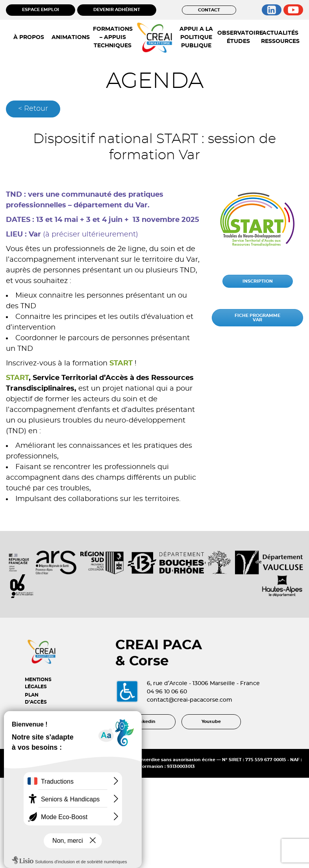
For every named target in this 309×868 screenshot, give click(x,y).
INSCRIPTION (258, 281)
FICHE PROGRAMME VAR (257, 318)
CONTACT (209, 10)
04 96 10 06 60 (167, 692)
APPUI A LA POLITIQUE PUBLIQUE (196, 37)
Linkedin (145, 722)
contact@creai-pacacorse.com (190, 700)
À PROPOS (29, 37)
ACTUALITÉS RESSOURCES (280, 37)
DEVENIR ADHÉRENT (117, 10)
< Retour (33, 109)
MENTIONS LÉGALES (38, 683)
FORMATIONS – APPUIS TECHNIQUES (113, 37)
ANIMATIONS (71, 37)
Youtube (211, 722)
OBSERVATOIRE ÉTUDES (238, 37)
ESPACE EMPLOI (41, 10)
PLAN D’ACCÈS (36, 698)
